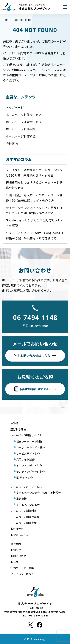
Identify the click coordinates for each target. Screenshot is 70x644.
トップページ (15, 107)
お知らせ (16, 550)
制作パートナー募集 (22, 568)
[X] (30, 625)
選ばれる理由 (18, 429)
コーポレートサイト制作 (31, 447)
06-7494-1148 (35, 318)
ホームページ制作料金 (21, 136)
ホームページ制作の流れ (25, 517)
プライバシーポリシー (24, 574)
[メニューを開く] (65, 7)
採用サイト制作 (25, 459)
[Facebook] (40, 625)
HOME (14, 423)
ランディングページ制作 (31, 472)
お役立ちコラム (20, 535)
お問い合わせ (18, 556)
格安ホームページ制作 (29, 441)
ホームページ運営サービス (24, 122)
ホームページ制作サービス (24, 115)
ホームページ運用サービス (26, 487)
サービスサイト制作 (28, 453)
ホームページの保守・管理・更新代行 (38, 493)
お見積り (16, 562)
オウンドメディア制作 (29, 465)
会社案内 (12, 143)
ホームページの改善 (28, 505)
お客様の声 (17, 529)
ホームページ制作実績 (21, 129)
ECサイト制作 (24, 477)
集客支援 (21, 498)
